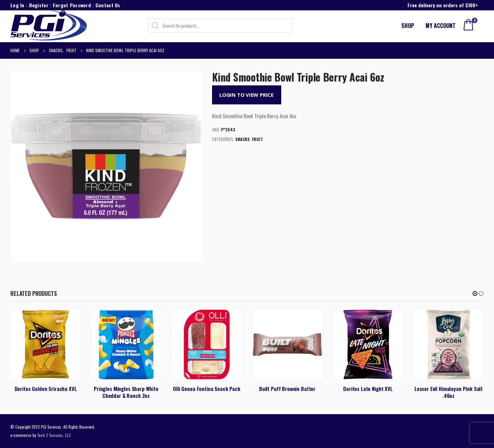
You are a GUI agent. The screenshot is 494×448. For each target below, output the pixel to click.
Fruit (257, 139)
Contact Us (108, 5)
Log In (17, 5)
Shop (408, 26)
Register (39, 5)
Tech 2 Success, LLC (54, 435)
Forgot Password (72, 5)
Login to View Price (246, 95)
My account (441, 26)
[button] (475, 293)
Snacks (243, 139)
